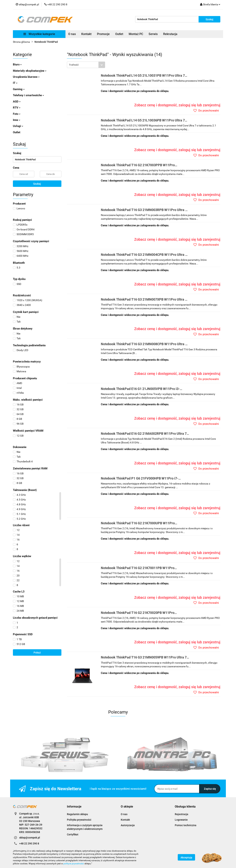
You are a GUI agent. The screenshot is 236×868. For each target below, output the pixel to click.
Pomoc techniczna (186, 825)
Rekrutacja (170, 34)
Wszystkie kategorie (39, 34)
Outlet (119, 34)
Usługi (18, 126)
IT (15, 83)
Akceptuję (186, 857)
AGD (17, 102)
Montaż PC (136, 34)
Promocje (103, 34)
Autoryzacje (128, 825)
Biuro (17, 65)
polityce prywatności (74, 864)
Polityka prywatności (79, 820)
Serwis (153, 34)
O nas (72, 34)
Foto (17, 114)
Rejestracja (182, 814)
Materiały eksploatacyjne (30, 71)
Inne (17, 120)
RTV (17, 108)
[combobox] (86, 65)
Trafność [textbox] (74, 65)
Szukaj (37, 184)
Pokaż (37, 653)
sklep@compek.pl (30, 838)
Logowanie (181, 820)
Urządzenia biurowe (26, 77)
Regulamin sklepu (77, 814)
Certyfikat (73, 834)
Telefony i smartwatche (28, 95)
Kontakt (86, 34)
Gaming (19, 89)
